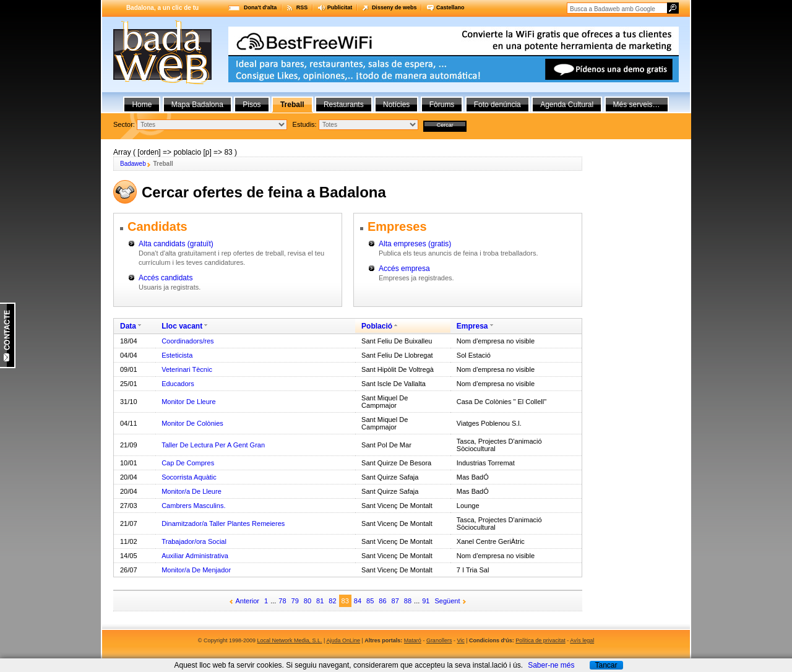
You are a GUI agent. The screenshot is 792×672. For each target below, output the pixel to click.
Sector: (124, 124)
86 (382, 601)
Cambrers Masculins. (193, 506)
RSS (302, 7)
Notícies (396, 105)
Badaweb (133, 164)
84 (358, 601)
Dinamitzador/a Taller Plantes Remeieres (223, 523)
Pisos (252, 105)
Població (377, 326)
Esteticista (177, 355)
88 (408, 601)
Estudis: (305, 124)
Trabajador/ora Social (194, 541)
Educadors (178, 384)
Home (142, 105)
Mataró (413, 640)
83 (345, 601)
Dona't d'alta (260, 7)
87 (395, 601)
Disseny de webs (394, 7)
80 (308, 601)
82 (332, 601)
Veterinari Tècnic (187, 369)
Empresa (472, 326)
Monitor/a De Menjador (196, 570)
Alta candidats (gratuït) (176, 244)
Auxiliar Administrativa (195, 556)
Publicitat (340, 7)
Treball (292, 105)
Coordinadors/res (187, 341)
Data (128, 326)
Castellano (450, 7)
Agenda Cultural (567, 105)
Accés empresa (404, 269)
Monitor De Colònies (192, 423)
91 (426, 601)
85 (370, 601)
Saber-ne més (551, 665)
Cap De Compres (188, 463)
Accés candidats (166, 278)
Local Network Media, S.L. (290, 640)
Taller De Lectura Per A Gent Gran (213, 445)
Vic (460, 640)
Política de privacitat (540, 640)
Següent (448, 601)
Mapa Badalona (197, 105)
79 (295, 601)
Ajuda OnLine (343, 640)
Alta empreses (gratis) (415, 244)
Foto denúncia (497, 105)
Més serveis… (637, 105)
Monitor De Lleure (188, 402)
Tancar (606, 665)
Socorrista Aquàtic (189, 477)
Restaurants (344, 105)
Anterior (248, 601)
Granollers (439, 640)
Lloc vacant (182, 326)
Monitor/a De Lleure (192, 491)
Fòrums (442, 105)
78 (282, 601)
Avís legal (582, 640)
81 (320, 601)
